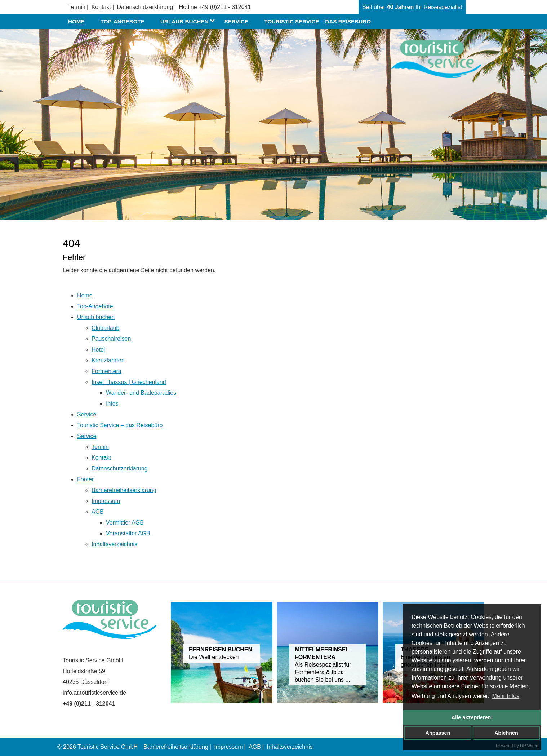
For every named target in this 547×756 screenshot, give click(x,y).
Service (236, 21)
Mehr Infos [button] (506, 696)
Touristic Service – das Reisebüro (317, 21)
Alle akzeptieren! (472, 717)
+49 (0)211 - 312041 (225, 7)
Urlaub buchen (189, 22)
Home (76, 21)
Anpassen (438, 733)
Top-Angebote (123, 21)
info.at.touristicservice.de (94, 693)
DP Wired (529, 746)
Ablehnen (506, 733)
